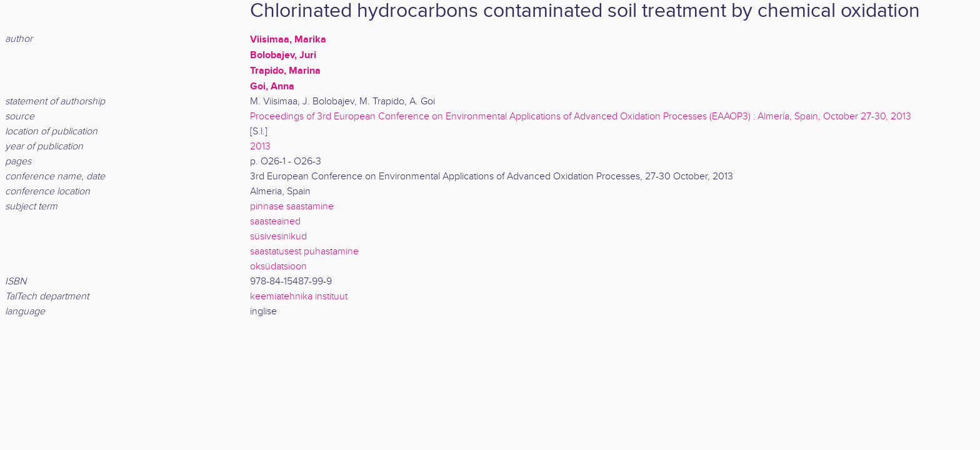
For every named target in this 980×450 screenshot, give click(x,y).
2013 (260, 147)
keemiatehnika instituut (299, 297)
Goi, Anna (272, 86)
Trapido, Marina (285, 71)
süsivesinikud (278, 237)
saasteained (275, 222)
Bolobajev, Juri (283, 55)
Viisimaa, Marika (288, 39)
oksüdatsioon (278, 267)
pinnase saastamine (292, 207)
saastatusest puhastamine (304, 252)
